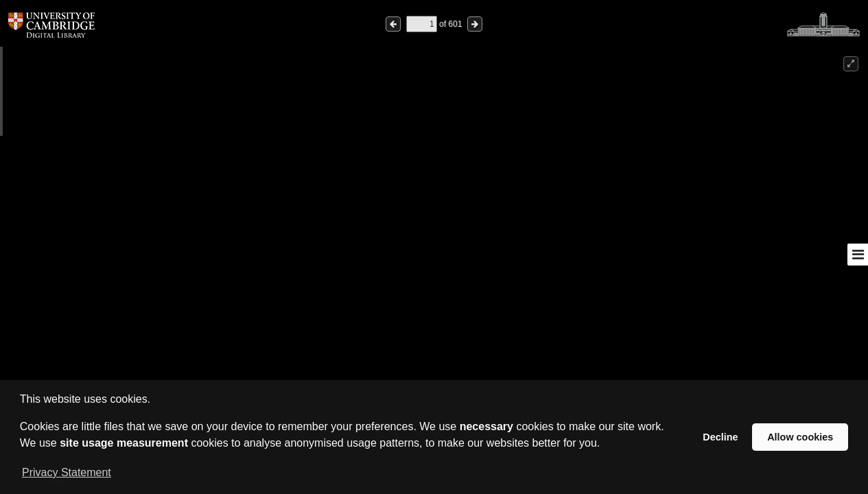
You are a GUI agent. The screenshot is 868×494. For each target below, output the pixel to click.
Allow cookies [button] (800, 437)
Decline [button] (720, 437)
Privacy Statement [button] (67, 472)
